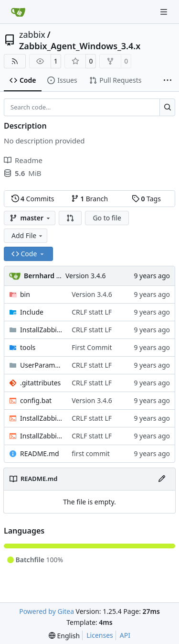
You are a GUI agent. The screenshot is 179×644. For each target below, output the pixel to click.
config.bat (36, 400)
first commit (91, 453)
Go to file (107, 218)
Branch (90, 199)
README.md (40, 453)
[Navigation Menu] (165, 12)
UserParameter (41, 365)
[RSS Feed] (15, 61)
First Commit (92, 347)
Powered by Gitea (47, 611)
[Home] (18, 12)
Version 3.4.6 (85, 276)
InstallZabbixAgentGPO (41, 330)
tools (28, 347)
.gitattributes (40, 383)
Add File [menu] (28, 235)
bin (25, 294)
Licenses (100, 635)
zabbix (32, 34)
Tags (146, 199)
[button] (70, 218)
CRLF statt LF (92, 312)
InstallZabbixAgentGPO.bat (41, 436)
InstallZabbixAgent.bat (41, 418)
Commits (33, 199)
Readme (23, 160)
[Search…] (167, 108)
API (125, 635)
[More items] (168, 81)
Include (32, 312)
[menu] (64, 636)
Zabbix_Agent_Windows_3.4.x (80, 46)
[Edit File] (162, 479)
